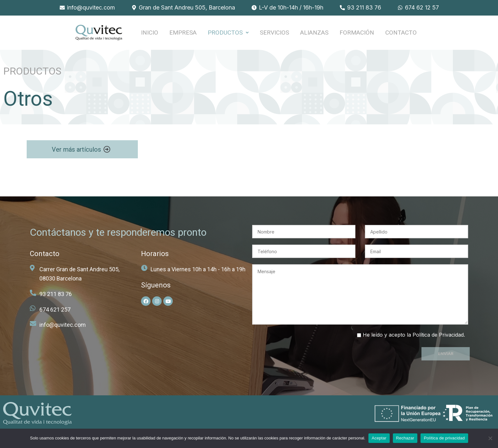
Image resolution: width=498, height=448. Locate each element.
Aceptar (379, 438)
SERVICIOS (274, 33)
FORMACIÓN (357, 33)
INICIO (150, 33)
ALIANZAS (314, 33)
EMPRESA (183, 33)
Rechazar (405, 438)
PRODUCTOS (228, 33)
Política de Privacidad (438, 335)
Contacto (401, 33)
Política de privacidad (444, 438)
